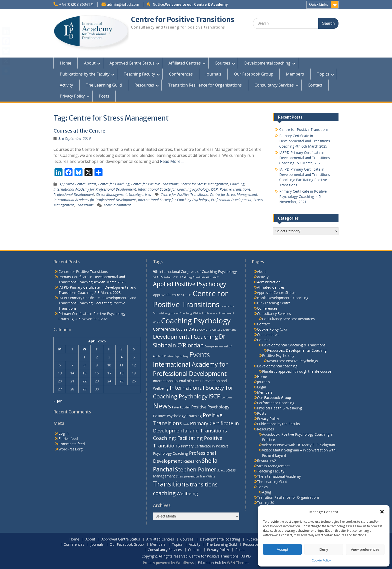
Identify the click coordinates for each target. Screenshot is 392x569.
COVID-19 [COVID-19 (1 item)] (205, 330)
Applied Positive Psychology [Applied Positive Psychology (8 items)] (190, 284)
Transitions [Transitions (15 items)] (171, 484)
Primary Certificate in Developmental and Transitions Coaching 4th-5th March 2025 (305, 141)
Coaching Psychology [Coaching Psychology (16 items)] (196, 321)
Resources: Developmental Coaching (297, 350)
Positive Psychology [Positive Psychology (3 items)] (210, 407)
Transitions (85, 205)
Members (295, 74)
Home (66, 63)
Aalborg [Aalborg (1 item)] (187, 277)
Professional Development (74, 194)
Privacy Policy (72, 96)
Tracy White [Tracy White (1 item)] (208, 476)
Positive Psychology (278, 356)
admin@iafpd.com (123, 5)
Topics (323, 74)
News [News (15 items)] (162, 406)
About (90, 63)
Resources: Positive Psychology (292, 361)
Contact (315, 85)
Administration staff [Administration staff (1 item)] (205, 277)
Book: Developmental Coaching (283, 298)
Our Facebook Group (254, 74)
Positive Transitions (235, 189)
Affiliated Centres (185, 63)
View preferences (365, 549)
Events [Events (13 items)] (199, 355)
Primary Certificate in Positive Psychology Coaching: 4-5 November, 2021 (303, 196)
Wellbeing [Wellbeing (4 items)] (187, 493)
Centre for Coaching (114, 184)
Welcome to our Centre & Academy (196, 5)
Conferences (181, 74)
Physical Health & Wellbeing (279, 408)
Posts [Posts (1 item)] (186, 424)
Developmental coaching (267, 63)
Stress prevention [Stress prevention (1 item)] (187, 476)
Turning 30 (266, 503)
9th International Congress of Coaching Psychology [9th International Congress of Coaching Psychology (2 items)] (195, 271)
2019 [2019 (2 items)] (177, 277)
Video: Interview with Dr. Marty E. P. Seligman (298, 445)
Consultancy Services (274, 85)
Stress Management (111, 194)
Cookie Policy (321, 560)
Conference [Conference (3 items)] (164, 329)
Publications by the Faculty (85, 74)
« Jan (58, 401)
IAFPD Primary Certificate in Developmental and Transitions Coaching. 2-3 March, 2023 (305, 158)
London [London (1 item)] (227, 397)
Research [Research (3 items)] (192, 461)
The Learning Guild (104, 85)
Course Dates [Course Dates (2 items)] (187, 329)
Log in (63, 433)
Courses (222, 63)
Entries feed (68, 439)
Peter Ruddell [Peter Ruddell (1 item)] (181, 407)
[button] (382, 512)
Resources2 (266, 461)
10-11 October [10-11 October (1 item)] (162, 277)
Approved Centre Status (132, 63)
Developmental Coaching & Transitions (294, 345)
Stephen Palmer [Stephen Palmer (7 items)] (196, 469)
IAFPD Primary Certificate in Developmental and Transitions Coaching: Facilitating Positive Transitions (97, 303)
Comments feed (72, 444)
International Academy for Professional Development (95, 189)
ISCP (214, 189)
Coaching (237, 184)
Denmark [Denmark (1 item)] (229, 330)
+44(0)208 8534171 (76, 5)
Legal (261, 387)
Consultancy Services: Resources (288, 319)
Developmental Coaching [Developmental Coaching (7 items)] (185, 336)
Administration (269, 282)
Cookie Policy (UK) (272, 329)
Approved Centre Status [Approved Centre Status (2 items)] (172, 295)
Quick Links (318, 5)
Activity (66, 85)
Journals (213, 74)
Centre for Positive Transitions (183, 20)
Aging (266, 492)
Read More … (172, 161)
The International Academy (279, 476)
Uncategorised (140, 194)
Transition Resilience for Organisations (205, 85)
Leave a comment (117, 205)
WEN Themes (238, 563)
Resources (144, 85)
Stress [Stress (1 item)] (221, 470)
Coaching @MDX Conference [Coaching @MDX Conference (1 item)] (199, 313)
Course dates (268, 335)
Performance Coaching (276, 403)
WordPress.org (70, 449)
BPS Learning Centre (274, 303)
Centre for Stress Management (204, 184)
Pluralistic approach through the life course (297, 371)
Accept (282, 549)
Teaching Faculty (139, 74)
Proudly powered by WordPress (168, 563)
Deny (324, 549)
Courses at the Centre (79, 131)
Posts (104, 96)
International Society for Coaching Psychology (173, 189)
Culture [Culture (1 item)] (217, 330)
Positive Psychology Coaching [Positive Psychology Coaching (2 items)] (177, 416)
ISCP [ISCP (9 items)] (214, 396)
